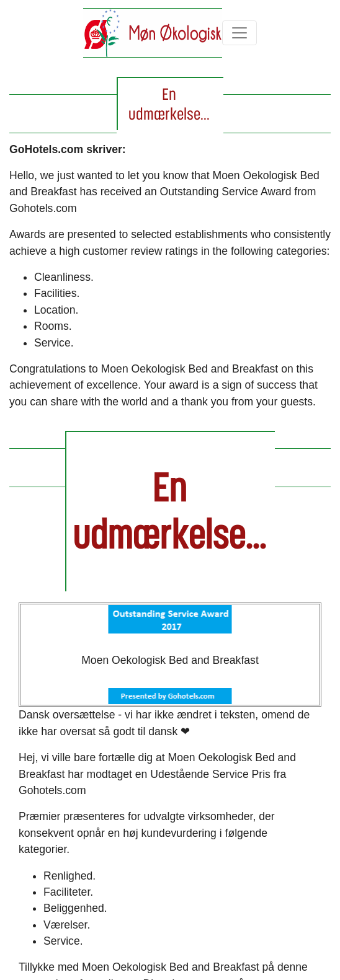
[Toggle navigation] (239, 33)
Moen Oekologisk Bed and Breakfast (170, 660)
